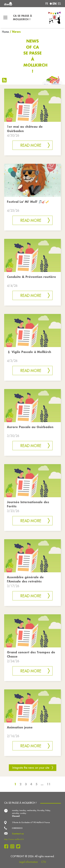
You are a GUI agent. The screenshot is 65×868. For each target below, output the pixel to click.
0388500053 (17, 828)
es (59, 4)
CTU (44, 862)
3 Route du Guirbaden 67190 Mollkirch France (31, 822)
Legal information (29, 862)
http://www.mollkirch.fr (14, 839)
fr (47, 4)
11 (49, 784)
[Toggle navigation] (5, 18)
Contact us (18, 834)
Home (5, 32)
